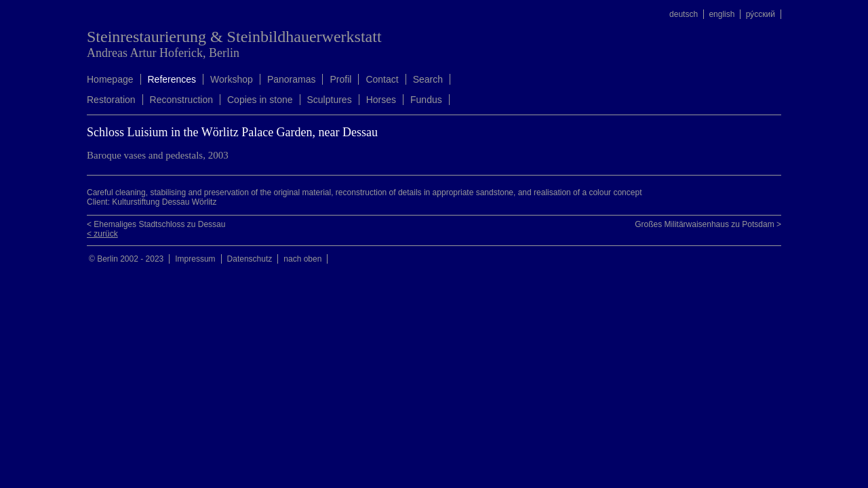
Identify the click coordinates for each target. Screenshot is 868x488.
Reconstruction (181, 100)
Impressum (195, 259)
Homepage (110, 79)
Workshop (232, 79)
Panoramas (292, 79)
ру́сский (761, 14)
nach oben (302, 259)
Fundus (426, 100)
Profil (340, 79)
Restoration (111, 100)
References (172, 79)
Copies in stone (260, 100)
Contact (382, 79)
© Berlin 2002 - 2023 (126, 259)
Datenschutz (250, 259)
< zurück (102, 234)
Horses (381, 100)
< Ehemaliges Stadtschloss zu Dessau (156, 224)
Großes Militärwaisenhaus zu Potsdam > (708, 224)
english (722, 14)
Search (428, 79)
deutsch (684, 14)
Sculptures (330, 100)
